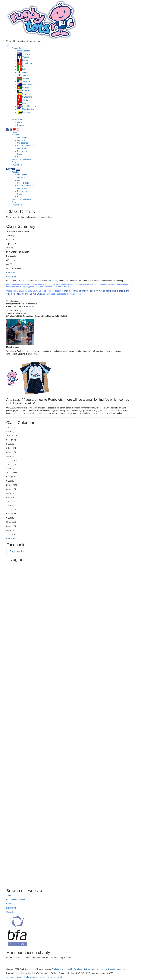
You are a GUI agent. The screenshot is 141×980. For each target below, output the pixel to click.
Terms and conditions (57, 977)
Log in (20, 122)
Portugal (26, 88)
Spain (25, 94)
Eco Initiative (23, 151)
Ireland (25, 66)
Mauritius (26, 78)
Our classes (22, 137)
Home (14, 132)
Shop (14, 162)
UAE (24, 103)
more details (52, 281)
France (25, 60)
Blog (19, 157)
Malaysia (26, 82)
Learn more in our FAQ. (62, 287)
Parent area (17, 120)
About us (16, 135)
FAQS (20, 154)
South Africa (27, 91)
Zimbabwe (27, 112)
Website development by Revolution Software (72, 969)
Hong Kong (27, 63)
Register (21, 125)
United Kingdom (29, 106)
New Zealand (28, 85)
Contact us (11, 912)
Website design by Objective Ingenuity (108, 969)
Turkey (25, 100)
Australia (26, 54)
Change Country (19, 48)
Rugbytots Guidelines (37, 977)
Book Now (11, 538)
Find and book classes (21, 159)
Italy (24, 69)
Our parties (22, 148)
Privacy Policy (21, 977)
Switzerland (27, 97)
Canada (26, 57)
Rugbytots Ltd (17, 551)
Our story (21, 140)
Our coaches (23, 143)
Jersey (25, 75)
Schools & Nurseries (26, 146)
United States (28, 109)
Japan (25, 72)
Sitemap (10, 977)
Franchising (17, 165)
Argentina (26, 51)
